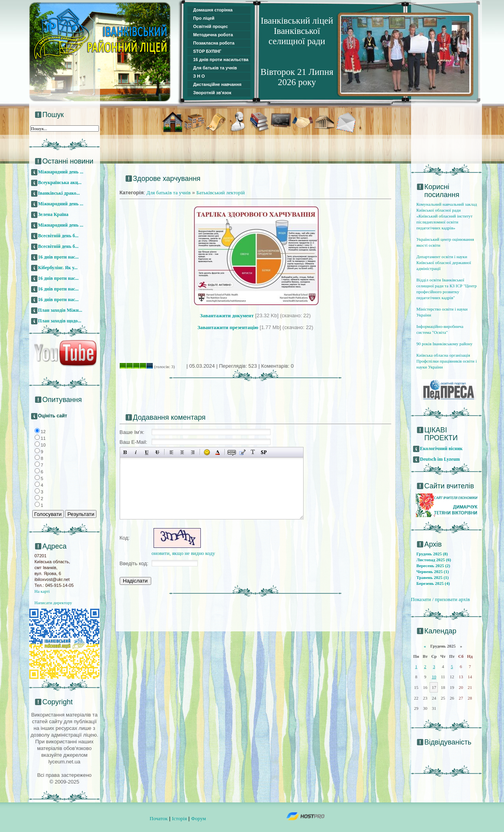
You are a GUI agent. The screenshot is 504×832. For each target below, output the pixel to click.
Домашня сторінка (213, 10)
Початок (159, 818)
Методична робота (213, 35)
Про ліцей (204, 18)
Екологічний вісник (442, 449)
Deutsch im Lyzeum (440, 459)
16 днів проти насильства (221, 60)
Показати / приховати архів (441, 599)
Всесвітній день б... (58, 236)
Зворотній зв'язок (212, 93)
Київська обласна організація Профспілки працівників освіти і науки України (447, 361)
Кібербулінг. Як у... (58, 268)
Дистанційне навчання (218, 84)
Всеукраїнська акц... (60, 182)
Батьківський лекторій (221, 193)
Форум (198, 818)
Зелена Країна (53, 214)
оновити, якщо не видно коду (183, 553)
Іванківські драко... (59, 193)
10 (434, 677)
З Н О (199, 76)
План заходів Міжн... (60, 310)
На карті (42, 591)
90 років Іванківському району (445, 344)
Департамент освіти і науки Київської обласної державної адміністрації (444, 262)
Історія (179, 818)
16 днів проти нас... (58, 257)
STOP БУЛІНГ (208, 51)
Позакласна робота (214, 43)
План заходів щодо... (60, 321)
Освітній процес (211, 26)
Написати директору (54, 603)
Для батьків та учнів (215, 68)
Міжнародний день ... (61, 172)
